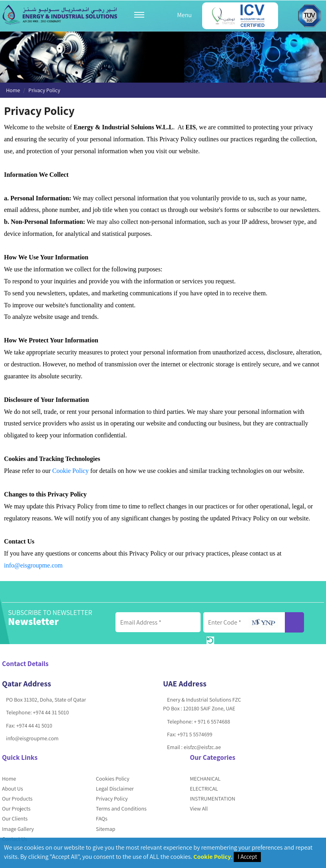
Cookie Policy (71, 471)
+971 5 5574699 (195, 734)
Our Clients (15, 819)
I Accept (247, 857)
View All (199, 809)
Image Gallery (18, 829)
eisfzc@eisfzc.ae (202, 747)
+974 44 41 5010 (34, 726)
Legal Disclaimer (115, 789)
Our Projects (16, 809)
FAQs (102, 819)
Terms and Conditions (121, 809)
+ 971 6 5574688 (212, 722)
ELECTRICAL (204, 789)
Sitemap (105, 829)
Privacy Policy (112, 799)
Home (13, 90)
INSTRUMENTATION (213, 799)
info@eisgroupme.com (33, 565)
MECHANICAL (205, 779)
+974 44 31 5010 (51, 712)
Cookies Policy (113, 779)
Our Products (17, 799)
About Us (13, 789)
